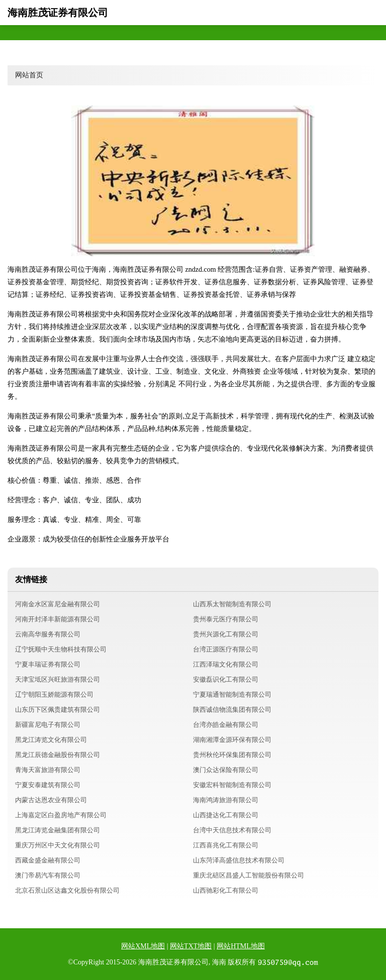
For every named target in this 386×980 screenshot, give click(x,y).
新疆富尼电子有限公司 (48, 725)
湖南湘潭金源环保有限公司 (232, 740)
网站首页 (29, 75)
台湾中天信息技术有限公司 (232, 830)
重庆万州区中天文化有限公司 (58, 845)
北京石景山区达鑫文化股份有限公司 (67, 890)
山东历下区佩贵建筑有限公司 (58, 710)
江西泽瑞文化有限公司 (226, 664)
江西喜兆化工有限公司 (226, 845)
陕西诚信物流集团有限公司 (232, 710)
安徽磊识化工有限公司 (226, 679)
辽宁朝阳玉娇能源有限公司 (54, 694)
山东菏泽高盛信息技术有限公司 (239, 860)
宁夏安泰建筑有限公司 (48, 785)
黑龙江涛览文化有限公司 (51, 740)
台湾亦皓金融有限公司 (226, 725)
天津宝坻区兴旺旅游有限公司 (58, 679)
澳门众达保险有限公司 (226, 770)
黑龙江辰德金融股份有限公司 (58, 755)
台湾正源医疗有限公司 (226, 649)
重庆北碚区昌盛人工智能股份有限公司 (249, 875)
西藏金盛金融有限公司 (48, 860)
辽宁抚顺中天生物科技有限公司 (61, 649)
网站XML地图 (143, 946)
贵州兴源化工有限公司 (226, 634)
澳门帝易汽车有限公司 (48, 875)
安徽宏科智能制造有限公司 (232, 785)
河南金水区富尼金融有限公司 (58, 604)
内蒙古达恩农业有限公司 (51, 800)
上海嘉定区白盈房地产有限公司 (61, 815)
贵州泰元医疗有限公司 (226, 619)
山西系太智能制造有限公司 (232, 604)
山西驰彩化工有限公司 (226, 890)
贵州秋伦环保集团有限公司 (232, 755)
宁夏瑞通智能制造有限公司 (232, 694)
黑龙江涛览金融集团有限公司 (58, 830)
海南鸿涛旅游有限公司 (226, 800)
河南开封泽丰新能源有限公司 (58, 619)
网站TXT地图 (191, 946)
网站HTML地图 (241, 946)
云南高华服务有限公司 (48, 634)
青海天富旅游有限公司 (48, 770)
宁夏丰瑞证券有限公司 (48, 664)
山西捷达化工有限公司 (226, 815)
